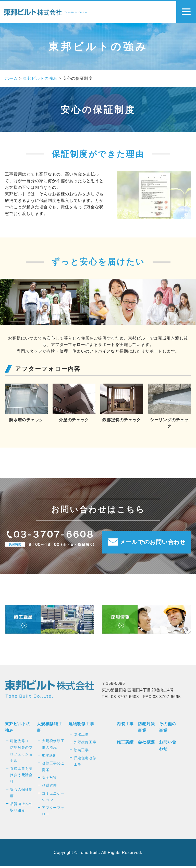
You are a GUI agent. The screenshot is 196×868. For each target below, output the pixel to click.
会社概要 (146, 744)
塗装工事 (81, 752)
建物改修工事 (82, 726)
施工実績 (125, 744)
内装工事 (125, 726)
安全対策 (49, 779)
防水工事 (81, 736)
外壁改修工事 (85, 744)
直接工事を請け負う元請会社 (21, 777)
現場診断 (49, 757)
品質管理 (49, 787)
